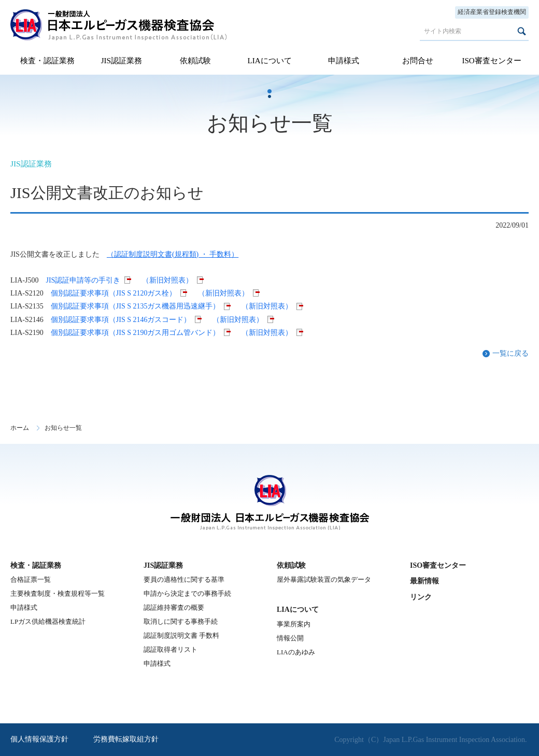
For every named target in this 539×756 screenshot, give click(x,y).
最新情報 (424, 581)
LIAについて (269, 61)
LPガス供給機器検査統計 (48, 621)
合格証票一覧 (31, 579)
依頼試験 (195, 61)
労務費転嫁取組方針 (126, 739)
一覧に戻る (510, 353)
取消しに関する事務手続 (181, 621)
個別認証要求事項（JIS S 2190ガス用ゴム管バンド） (136, 333)
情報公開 (290, 638)
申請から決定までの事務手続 (187, 593)
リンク (421, 597)
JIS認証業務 (122, 61)
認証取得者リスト (171, 649)
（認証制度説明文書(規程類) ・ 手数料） (173, 254)
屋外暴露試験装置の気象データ (324, 579)
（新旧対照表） (167, 280)
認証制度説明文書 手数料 (181, 635)
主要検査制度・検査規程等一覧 (58, 593)
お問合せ (418, 61)
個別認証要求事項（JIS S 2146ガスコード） (121, 320)
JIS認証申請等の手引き (83, 280)
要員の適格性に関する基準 (184, 579)
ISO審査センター (491, 61)
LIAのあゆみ (296, 652)
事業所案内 (294, 624)
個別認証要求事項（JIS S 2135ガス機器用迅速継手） (136, 306)
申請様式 (344, 61)
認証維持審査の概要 (174, 607)
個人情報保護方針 (39, 739)
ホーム (20, 428)
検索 (522, 31)
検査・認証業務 (47, 61)
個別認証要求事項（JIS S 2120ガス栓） (114, 293)
